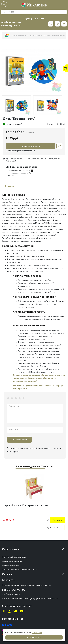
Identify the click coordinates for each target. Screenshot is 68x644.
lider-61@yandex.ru (11, 26)
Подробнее (37, 632)
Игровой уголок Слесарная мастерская (26, 505)
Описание (10, 186)
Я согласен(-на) (34, 637)
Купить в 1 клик (54, 528)
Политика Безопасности (14, 557)
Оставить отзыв (19, 439)
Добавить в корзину (30, 146)
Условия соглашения (12, 561)
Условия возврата (11, 565)
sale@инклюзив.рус (11, 22)
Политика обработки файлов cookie (20, 570)
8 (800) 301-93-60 (34, 19)
